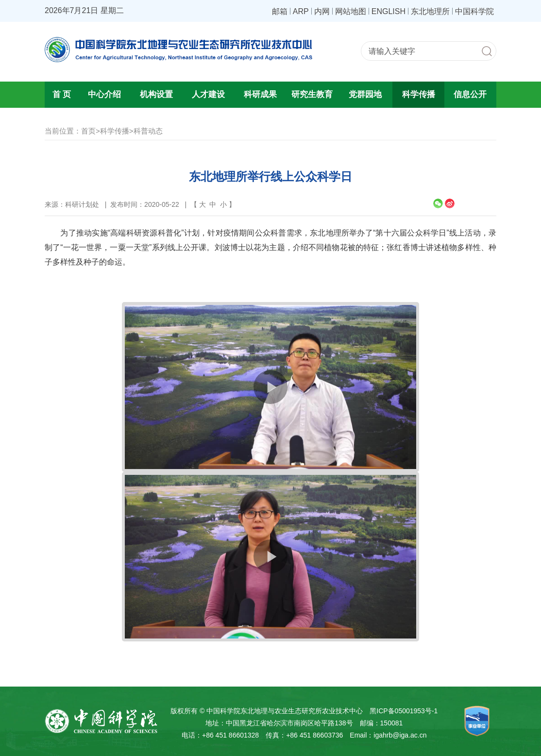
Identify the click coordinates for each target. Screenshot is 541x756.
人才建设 (208, 94)
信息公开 (470, 94)
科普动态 (148, 131)
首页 (88, 131)
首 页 (62, 94)
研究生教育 (312, 94)
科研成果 (260, 94)
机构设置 (156, 94)
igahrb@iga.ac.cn (400, 735)
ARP (301, 11)
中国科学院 (474, 11)
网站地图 (351, 11)
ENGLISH (389, 11)
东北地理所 (430, 11)
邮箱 (280, 11)
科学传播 (419, 94)
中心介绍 (104, 94)
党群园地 (365, 94)
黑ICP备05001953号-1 (404, 711)
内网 (322, 11)
